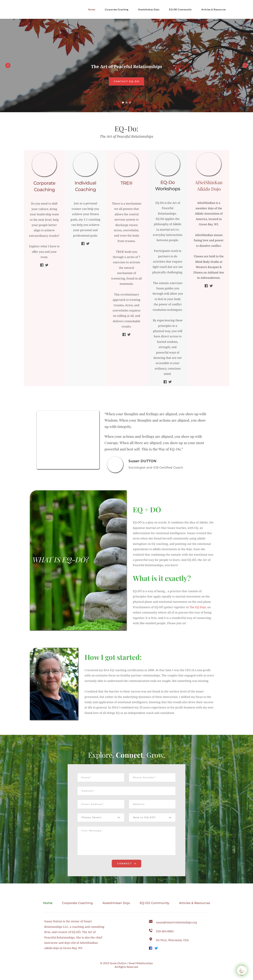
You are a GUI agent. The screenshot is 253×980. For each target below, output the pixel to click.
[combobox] (101, 821)
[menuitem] (92, 9)
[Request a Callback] (242, 970)
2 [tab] (126, 103)
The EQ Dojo (198, 607)
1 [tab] (123, 103)
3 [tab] (130, 103)
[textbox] (100, 821)
